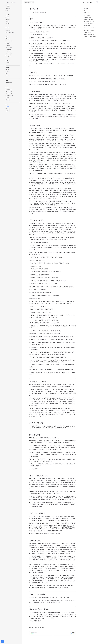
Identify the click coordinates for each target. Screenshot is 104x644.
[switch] (97, 2)
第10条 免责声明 (88, 32)
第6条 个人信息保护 (89, 24)
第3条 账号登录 (88, 17)
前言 (85, 11)
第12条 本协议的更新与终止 (90, 37)
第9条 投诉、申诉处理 (89, 30)
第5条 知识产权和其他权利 (90, 21)
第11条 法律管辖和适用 (89, 34)
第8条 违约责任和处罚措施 (90, 28)
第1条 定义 (86, 13)
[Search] (29, 2)
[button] (13, 6)
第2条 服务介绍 (88, 15)
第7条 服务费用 (88, 26)
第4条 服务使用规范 (89, 19)
